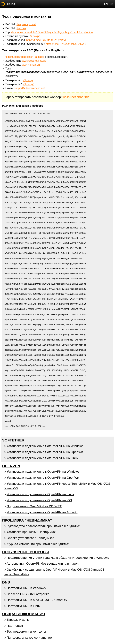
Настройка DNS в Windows (26, 588)
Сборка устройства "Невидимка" (30, 538)
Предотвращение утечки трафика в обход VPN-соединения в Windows (58, 558)
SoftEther (13, 440)
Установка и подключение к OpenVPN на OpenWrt (43, 478)
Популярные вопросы (26, 552)
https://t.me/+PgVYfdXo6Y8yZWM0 (47, 40)
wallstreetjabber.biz (76, 97)
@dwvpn (35, 36)
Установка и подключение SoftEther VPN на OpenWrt (45, 452)
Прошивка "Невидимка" (27, 520)
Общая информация (24, 614)
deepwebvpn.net (26, 24)
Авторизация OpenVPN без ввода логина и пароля (43, 564)
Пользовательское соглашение (29, 638)
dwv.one (21, 28)
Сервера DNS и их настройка (28, 594)
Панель (12, 4)
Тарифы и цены (18, 620)
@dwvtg (28, 80)
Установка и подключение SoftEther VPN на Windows (45, 446)
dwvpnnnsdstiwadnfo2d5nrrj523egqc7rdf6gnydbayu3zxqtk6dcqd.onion (52, 32)
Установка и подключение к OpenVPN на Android (42, 512)
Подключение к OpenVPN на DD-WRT (34, 506)
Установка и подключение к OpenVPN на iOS (39, 500)
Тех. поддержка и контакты (26, 632)
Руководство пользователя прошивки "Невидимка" (43, 526)
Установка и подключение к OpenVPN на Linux (40, 494)
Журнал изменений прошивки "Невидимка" (38, 544)
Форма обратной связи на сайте (25, 57)
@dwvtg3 (29, 84)
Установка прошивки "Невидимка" (31, 532)
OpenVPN (11, 466)
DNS (6, 582)
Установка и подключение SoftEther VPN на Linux (42, 458)
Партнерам (15, 626)
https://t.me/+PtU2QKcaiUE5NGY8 (66, 44)
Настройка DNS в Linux (23, 606)
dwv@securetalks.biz (34, 61)
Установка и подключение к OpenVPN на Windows (43, 472)
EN (106, 4)
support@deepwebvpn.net (29, 88)
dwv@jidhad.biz (31, 65)
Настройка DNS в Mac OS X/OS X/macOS (37, 600)
